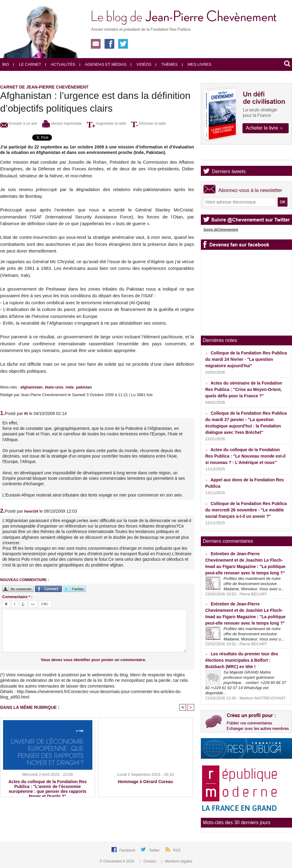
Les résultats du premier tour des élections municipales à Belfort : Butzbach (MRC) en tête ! (242, 660)
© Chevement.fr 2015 (118, 861)
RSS (177, 850)
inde (70, 387)
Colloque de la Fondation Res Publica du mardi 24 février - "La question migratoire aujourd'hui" (246, 359)
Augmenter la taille (106, 124)
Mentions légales (177, 861)
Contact (148, 861)
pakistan (84, 387)
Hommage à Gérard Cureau (145, 782)
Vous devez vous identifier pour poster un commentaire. (93, 660)
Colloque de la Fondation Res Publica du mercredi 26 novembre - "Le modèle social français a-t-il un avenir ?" (246, 510)
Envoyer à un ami (19, 124)
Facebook (128, 850)
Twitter (155, 850)
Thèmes (167, 64)
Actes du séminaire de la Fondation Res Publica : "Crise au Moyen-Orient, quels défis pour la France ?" (244, 389)
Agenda (220, 155)
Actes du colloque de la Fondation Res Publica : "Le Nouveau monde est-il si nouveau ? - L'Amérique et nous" (246, 456)
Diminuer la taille (149, 124)
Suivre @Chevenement (221, 229)
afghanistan (31, 387)
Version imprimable (62, 124)
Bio (6, 64)
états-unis (54, 387)
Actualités (60, 64)
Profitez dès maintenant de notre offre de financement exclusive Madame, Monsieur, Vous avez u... (254, 584)
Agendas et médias (103, 64)
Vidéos (141, 64)
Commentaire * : (17, 597)
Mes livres (197, 64)
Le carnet (27, 64)
